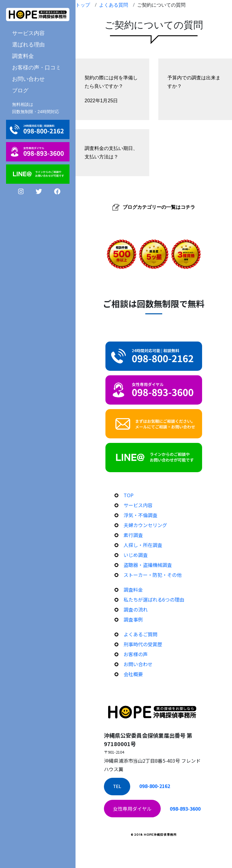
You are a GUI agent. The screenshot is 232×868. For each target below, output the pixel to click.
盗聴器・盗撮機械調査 (148, 565)
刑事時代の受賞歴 (143, 644)
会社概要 (133, 674)
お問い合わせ (28, 79)
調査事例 (133, 619)
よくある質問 (114, 5)
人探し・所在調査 (143, 545)
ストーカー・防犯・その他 (153, 575)
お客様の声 (136, 654)
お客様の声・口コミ (37, 67)
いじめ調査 (136, 555)
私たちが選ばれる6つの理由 (154, 599)
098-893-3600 (185, 809)
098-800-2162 (155, 786)
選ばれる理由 (28, 44)
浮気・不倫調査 (140, 515)
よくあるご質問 (140, 634)
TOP (129, 495)
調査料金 (23, 56)
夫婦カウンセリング (145, 525)
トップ (83, 5)
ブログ (20, 90)
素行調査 (133, 535)
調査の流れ (136, 609)
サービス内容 (28, 33)
